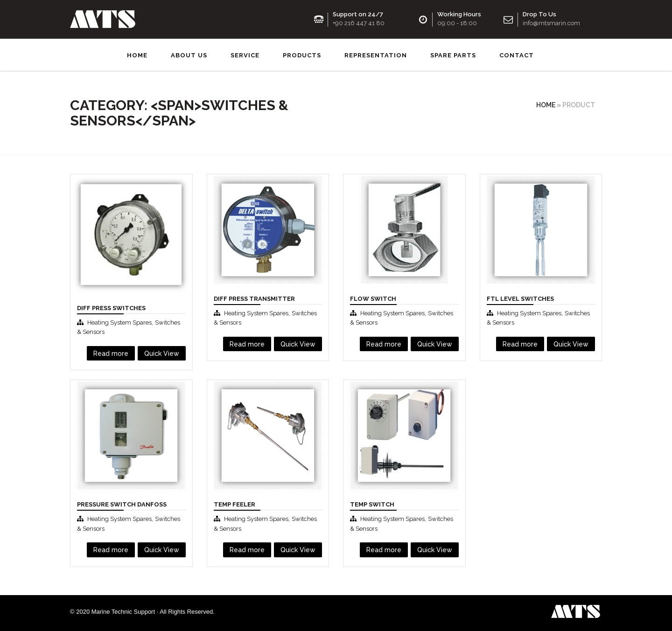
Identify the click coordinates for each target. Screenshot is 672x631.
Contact (517, 53)
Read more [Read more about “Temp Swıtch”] (384, 548)
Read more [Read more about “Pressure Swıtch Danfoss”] (111, 548)
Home (137, 53)
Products (302, 53)
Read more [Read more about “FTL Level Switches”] (520, 342)
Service (245, 53)
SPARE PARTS (453, 53)
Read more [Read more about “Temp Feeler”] (247, 548)
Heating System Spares (119, 321)
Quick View (162, 352)
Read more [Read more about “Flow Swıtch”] (384, 342)
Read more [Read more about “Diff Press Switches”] (111, 352)
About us (189, 53)
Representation (376, 53)
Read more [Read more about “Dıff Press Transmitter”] (247, 342)
